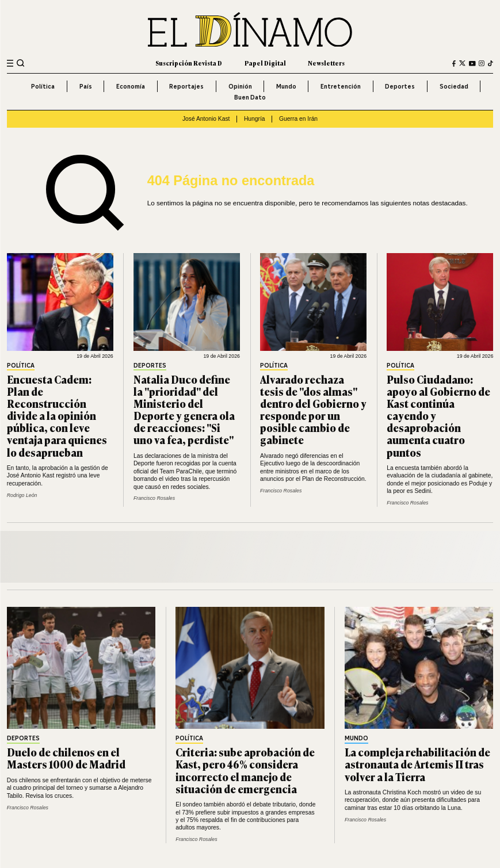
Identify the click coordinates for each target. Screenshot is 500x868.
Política (43, 86)
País (86, 86)
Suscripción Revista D (189, 63)
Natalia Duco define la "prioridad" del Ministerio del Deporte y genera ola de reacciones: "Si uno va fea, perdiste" (184, 410)
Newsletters (326, 63)
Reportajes (186, 86)
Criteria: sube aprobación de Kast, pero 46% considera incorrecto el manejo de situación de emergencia (245, 770)
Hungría (255, 119)
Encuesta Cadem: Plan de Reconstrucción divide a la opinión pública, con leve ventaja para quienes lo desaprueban (57, 416)
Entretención (341, 86)
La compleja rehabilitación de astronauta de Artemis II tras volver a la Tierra (417, 764)
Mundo (286, 86)
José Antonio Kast (206, 119)
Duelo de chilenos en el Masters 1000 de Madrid (66, 758)
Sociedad (454, 86)
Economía (131, 86)
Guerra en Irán (298, 119)
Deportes (400, 86)
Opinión (240, 86)
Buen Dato (250, 97)
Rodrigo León (22, 495)
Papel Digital (265, 63)
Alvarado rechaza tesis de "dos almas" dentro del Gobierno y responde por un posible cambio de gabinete (313, 410)
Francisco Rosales (154, 498)
